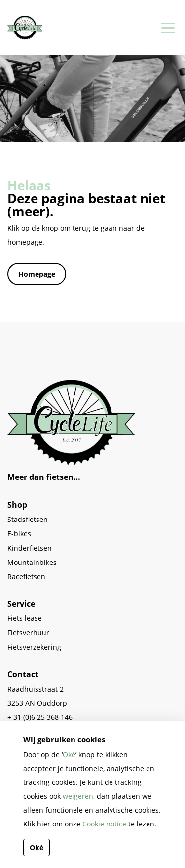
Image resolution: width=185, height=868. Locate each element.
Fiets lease (25, 618)
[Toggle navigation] (166, 28)
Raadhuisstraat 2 (36, 689)
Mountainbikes (32, 562)
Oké (69, 755)
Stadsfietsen (28, 519)
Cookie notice (104, 824)
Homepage (37, 274)
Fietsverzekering (34, 647)
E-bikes (19, 534)
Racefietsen (26, 577)
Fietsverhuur (28, 632)
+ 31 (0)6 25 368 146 (40, 717)
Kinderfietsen (30, 548)
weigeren (78, 796)
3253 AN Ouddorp (37, 703)
